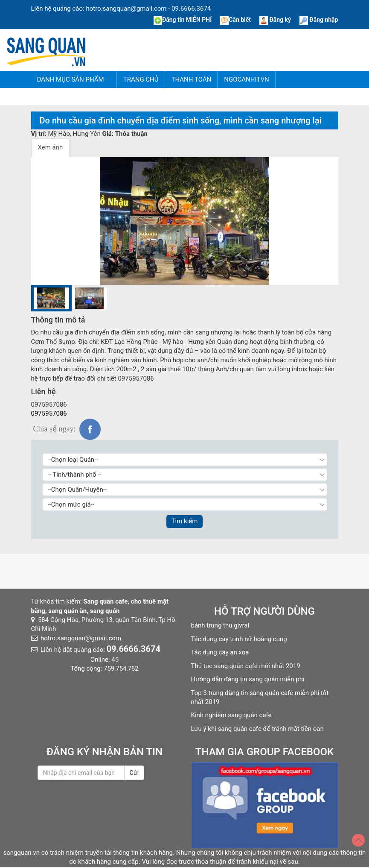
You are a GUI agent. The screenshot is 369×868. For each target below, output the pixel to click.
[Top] (358, 840)
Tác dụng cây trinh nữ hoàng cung (239, 639)
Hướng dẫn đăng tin (64, 97)
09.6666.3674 (191, 9)
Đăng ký (275, 20)
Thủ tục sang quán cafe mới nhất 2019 (246, 666)
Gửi (134, 773)
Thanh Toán (192, 79)
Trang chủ (141, 79)
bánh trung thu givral (220, 625)
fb (90, 429)
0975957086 (49, 413)
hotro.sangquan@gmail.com (126, 9)
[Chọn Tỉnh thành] (185, 475)
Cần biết (235, 20)
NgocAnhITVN (246, 79)
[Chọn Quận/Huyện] (185, 490)
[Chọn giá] (185, 504)
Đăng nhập (319, 20)
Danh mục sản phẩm (71, 79)
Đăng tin (183, 20)
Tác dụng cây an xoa (220, 652)
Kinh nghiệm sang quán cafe (231, 715)
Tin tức (122, 97)
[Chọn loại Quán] (185, 460)
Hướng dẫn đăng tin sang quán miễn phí (248, 679)
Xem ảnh (51, 147)
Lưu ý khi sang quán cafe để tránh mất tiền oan (257, 729)
